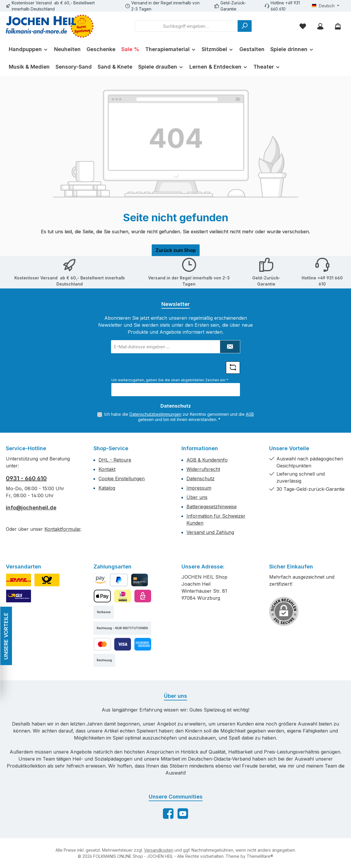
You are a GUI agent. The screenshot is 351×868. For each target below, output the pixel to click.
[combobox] (186, 26)
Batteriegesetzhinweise (212, 507)
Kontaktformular (63, 529)
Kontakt (107, 469)
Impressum (199, 488)
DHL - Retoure (115, 460)
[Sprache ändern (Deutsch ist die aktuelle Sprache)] (326, 6)
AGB (250, 414)
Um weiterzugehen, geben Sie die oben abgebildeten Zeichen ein (170, 380)
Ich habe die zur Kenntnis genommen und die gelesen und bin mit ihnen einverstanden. (179, 417)
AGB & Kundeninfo (207, 460)
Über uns (197, 497)
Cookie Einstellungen (122, 479)
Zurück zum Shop (176, 250)
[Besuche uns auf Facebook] (168, 814)
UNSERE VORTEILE (6, 636)
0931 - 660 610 (26, 478)
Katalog (107, 488)
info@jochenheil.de (31, 508)
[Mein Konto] (320, 26)
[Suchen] (245, 26)
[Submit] (230, 347)
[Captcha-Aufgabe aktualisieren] (233, 368)
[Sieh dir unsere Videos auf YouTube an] (183, 814)
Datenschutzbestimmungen (155, 414)
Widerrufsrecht (203, 469)
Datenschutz (200, 479)
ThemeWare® (260, 856)
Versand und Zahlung (210, 532)
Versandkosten (159, 850)
